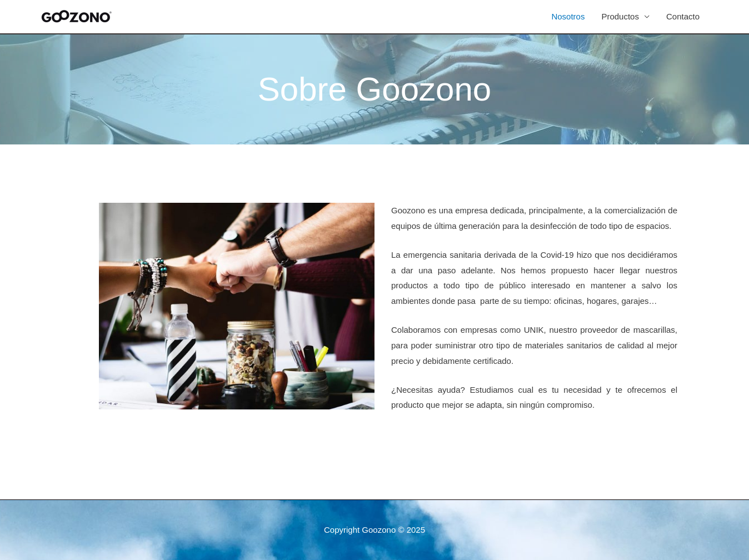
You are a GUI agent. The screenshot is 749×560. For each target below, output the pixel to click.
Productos (620, 16)
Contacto (683, 16)
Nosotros (568, 16)
